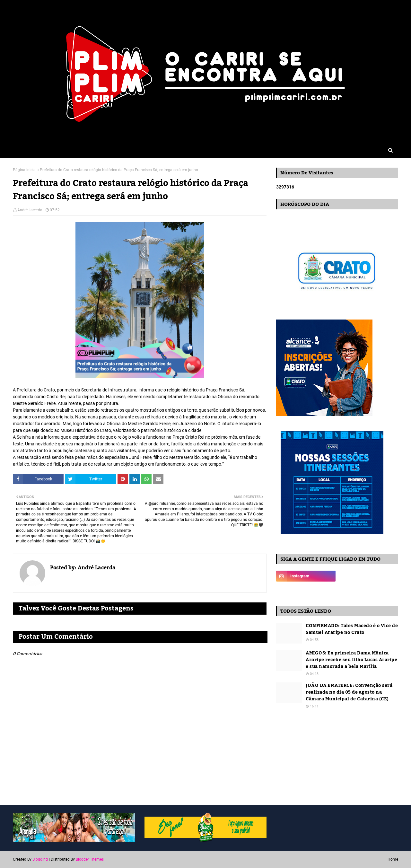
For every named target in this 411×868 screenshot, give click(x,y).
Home (393, 859)
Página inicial (25, 170)
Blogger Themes (90, 859)
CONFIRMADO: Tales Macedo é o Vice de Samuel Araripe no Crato (352, 629)
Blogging (40, 859)
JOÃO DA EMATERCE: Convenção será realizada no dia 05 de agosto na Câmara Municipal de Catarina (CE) (349, 693)
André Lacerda (30, 210)
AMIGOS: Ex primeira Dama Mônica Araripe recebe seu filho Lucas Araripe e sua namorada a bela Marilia (351, 660)
